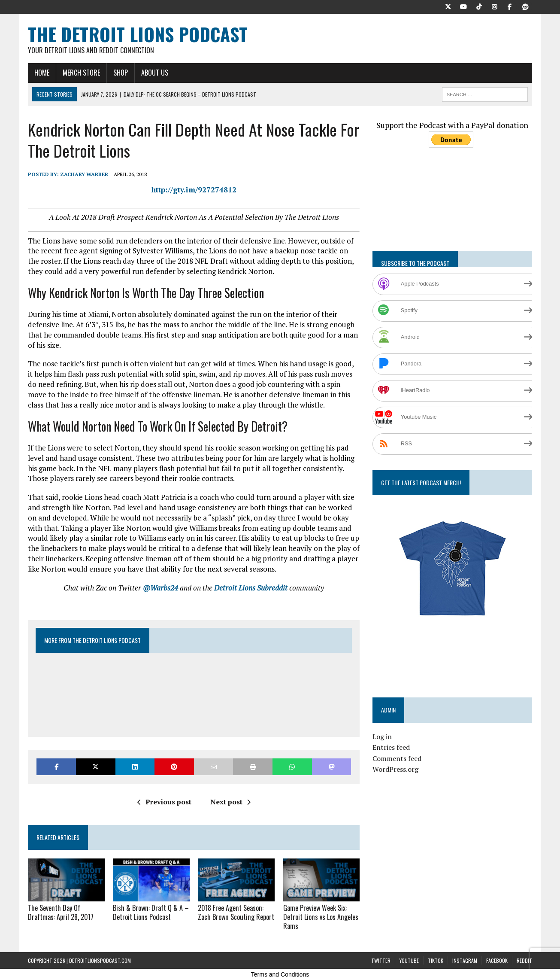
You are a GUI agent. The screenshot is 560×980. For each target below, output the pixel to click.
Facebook (497, 960)
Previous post (164, 802)
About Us (155, 73)
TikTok (436, 960)
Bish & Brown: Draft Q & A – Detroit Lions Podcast (151, 912)
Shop (121, 73)
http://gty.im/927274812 (194, 190)
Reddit (524, 960)
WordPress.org (395, 769)
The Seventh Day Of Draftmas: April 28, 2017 (61, 912)
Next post (230, 802)
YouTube (409, 960)
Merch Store (81, 73)
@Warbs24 (160, 588)
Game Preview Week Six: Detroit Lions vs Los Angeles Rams (320, 917)
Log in (382, 737)
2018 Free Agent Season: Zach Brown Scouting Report (235, 912)
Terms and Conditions (280, 974)
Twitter (381, 960)
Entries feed (391, 747)
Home (42, 73)
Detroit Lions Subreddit (251, 588)
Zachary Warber (84, 174)
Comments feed (397, 758)
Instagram (465, 960)
